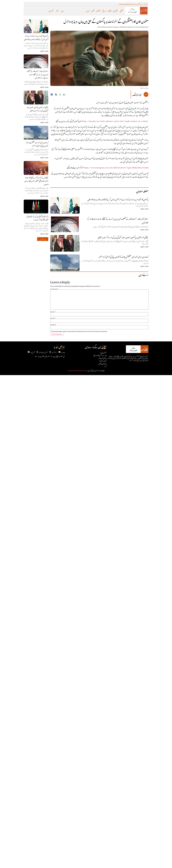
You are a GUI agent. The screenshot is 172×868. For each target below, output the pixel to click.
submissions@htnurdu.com (77, 370)
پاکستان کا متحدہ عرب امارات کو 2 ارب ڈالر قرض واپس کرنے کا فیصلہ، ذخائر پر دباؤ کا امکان (36, 37)
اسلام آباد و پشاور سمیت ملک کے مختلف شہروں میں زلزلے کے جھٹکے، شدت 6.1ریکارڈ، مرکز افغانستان (37, 74)
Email (53, 318)
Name (53, 312)
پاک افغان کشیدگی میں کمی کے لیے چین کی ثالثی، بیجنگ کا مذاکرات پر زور (37, 218)
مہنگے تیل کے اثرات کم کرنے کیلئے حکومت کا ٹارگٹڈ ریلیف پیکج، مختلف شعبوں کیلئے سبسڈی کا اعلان (36, 181)
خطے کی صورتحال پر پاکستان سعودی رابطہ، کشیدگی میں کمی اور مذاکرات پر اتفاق (37, 109)
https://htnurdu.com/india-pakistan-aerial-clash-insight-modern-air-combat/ (115, 121)
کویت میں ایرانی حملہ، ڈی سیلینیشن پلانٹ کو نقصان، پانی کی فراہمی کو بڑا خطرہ (37, 144)
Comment (54, 289)
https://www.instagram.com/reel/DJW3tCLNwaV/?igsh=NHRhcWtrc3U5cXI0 (116, 167)
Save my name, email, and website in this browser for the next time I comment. (80, 331)
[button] (43, 239)
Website (53, 324)
